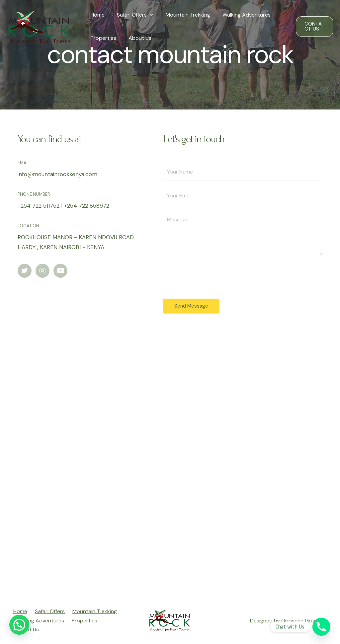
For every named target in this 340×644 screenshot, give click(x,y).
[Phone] (321, 627)
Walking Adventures (241, 15)
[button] (19, 625)
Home (97, 15)
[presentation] (147, 15)
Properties (102, 38)
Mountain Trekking (184, 15)
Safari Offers (132, 15)
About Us (137, 38)
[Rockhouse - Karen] (170, 463)
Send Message (191, 306)
